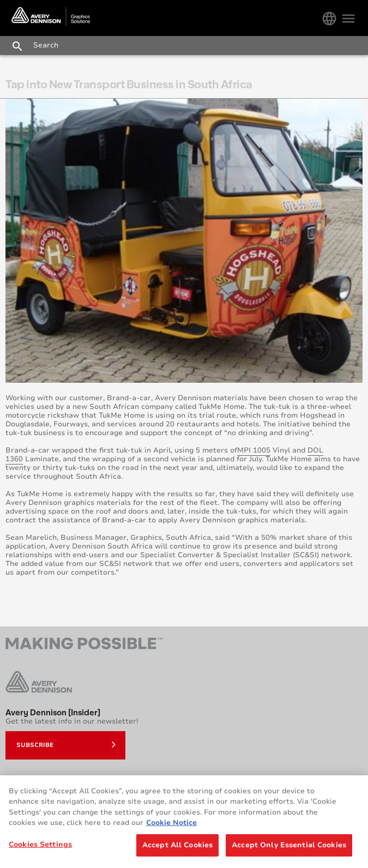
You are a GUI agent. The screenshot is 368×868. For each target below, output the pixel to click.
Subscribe (66, 744)
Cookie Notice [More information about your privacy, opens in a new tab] (171, 826)
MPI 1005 (254, 450)
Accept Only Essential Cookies (289, 848)
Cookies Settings (40, 848)
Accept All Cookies (177, 848)
